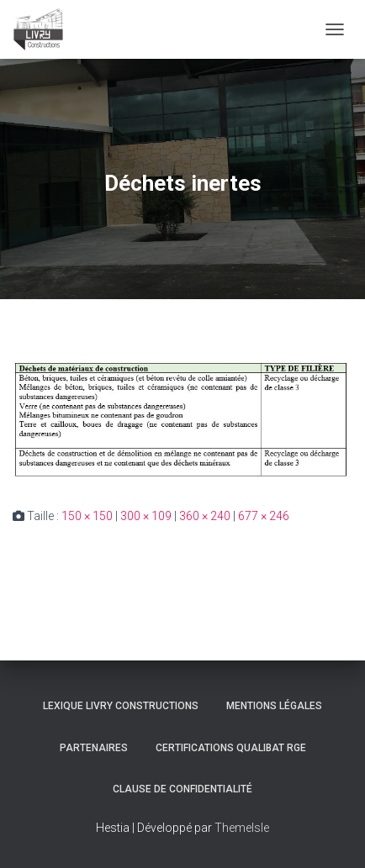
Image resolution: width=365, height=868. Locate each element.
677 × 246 (264, 516)
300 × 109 (146, 516)
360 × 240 (205, 516)
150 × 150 (87, 516)
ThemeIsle (242, 828)
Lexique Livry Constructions (121, 706)
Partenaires (94, 748)
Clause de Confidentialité (182, 789)
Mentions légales (274, 706)
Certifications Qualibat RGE (231, 748)
